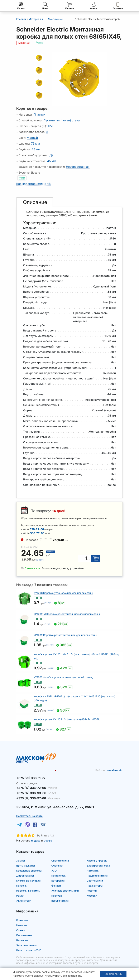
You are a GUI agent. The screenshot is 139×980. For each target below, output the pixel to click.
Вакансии (22, 934)
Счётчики (57, 859)
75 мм (35, 142)
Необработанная (77, 163)
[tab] (35, 198)
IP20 (51, 125)
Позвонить (118, 6)
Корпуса (57, 889)
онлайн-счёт (115, 766)
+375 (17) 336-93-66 (35, 787)
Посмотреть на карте (29, 810)
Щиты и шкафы (26, 859)
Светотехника (60, 854)
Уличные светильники (65, 884)
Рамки (20, 889)
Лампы (21, 854)
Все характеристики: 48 (32, 180)
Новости (21, 919)
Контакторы (59, 869)
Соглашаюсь (113, 974)
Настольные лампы (28, 884)
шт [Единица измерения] (90, 555)
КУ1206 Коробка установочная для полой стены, (63, 588)
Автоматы (93, 864)
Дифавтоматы (25, 869)
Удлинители (24, 894)
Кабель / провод (97, 854)
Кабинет (94, 6)
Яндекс (36, 834)
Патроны (22, 879)
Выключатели (60, 894)
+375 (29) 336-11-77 (30, 773)
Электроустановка (98, 859)
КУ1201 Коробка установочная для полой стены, (63, 673)
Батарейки (58, 874)
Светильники (95, 874)
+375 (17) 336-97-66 (37, 792)
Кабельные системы (29, 864)
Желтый (32, 136)
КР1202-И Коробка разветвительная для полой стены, (67, 609)
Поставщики (24, 929)
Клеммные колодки (28, 874)
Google (48, 834)
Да (51, 152)
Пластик (39, 115)
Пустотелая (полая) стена (61, 120)
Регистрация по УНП (29, 944)
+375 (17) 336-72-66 (35, 783)
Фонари (56, 879)
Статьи (21, 924)
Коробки (92, 889)
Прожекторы (95, 879)
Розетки (92, 884)
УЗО (54, 864)
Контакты (22, 914)
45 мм (36, 147)
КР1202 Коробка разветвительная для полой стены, (65, 630)
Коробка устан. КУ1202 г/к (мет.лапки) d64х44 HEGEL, (67, 715)
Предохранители (97, 869)
